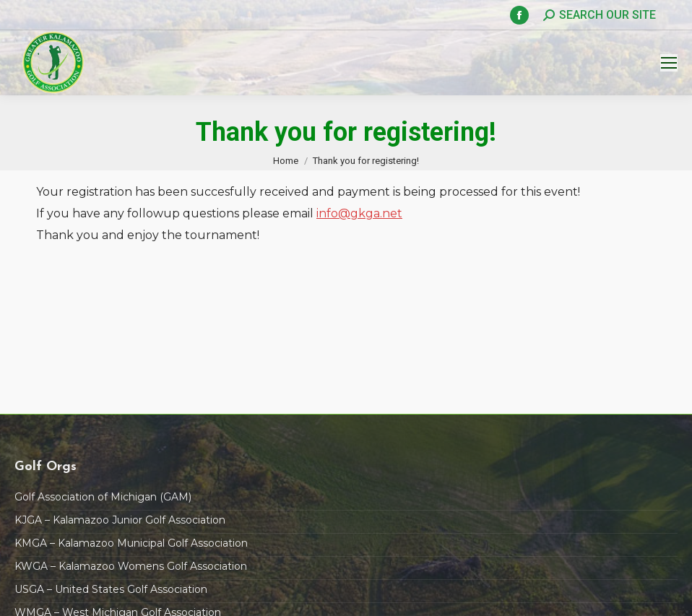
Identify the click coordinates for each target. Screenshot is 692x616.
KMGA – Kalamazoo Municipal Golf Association (131, 543)
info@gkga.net (359, 213)
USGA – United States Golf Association (111, 589)
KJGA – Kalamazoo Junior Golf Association (120, 520)
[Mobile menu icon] (669, 63)
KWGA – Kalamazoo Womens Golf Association (131, 566)
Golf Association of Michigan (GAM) (103, 497)
